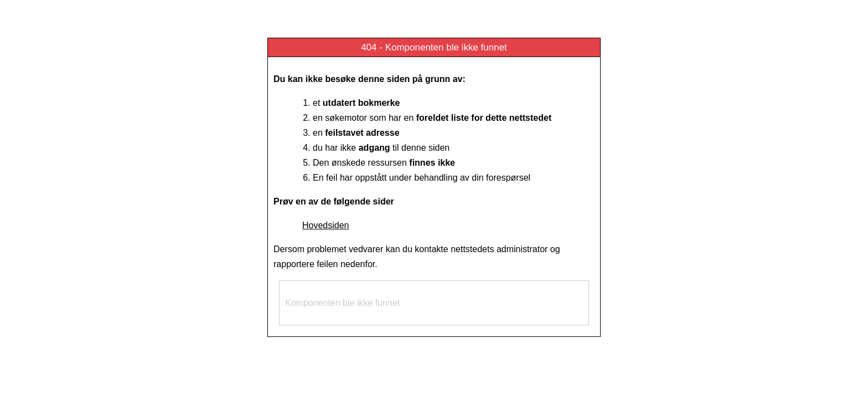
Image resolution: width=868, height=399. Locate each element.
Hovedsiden (326, 225)
